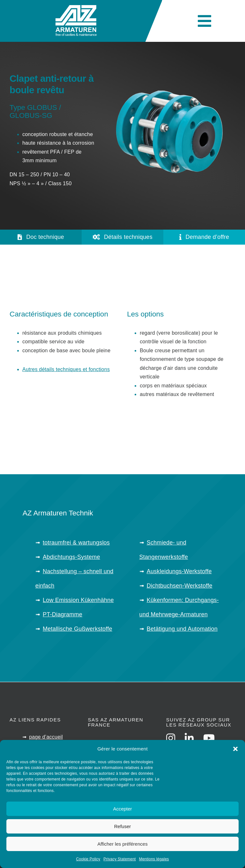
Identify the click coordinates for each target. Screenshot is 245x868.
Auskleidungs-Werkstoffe (179, 571)
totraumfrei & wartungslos (76, 543)
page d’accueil (46, 737)
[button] (235, 749)
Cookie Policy (88, 859)
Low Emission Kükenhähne (78, 600)
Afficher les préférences (122, 844)
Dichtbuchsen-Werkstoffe (180, 586)
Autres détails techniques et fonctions (66, 369)
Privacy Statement (119, 859)
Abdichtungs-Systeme (71, 557)
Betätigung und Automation (182, 629)
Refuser (123, 826)
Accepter (122, 809)
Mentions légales (154, 859)
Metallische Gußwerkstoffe (78, 629)
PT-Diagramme (63, 614)
